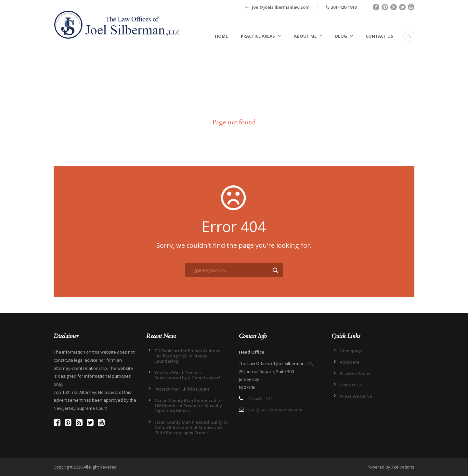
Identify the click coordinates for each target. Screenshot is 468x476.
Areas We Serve (356, 396)
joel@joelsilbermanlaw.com (277, 7)
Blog (341, 36)
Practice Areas (258, 36)
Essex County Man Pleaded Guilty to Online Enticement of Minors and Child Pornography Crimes (191, 427)
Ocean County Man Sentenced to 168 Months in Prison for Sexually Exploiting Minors (188, 406)
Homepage (351, 351)
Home (221, 36)
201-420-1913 (341, 7)
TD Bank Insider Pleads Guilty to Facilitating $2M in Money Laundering (187, 356)
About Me (305, 36)
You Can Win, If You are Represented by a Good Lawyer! (187, 375)
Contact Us (379, 36)
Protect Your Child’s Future (182, 389)
